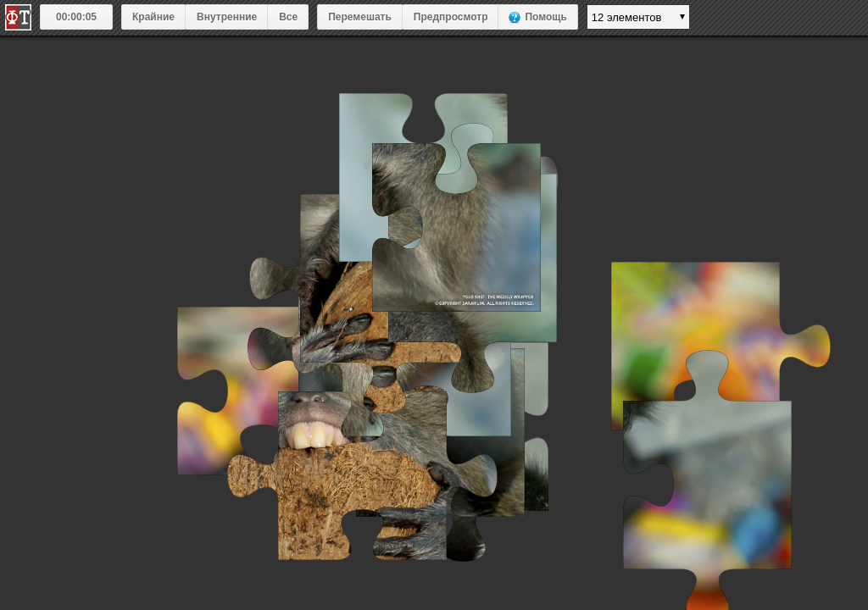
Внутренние (227, 17)
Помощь (545, 17)
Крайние (153, 17)
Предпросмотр (451, 17)
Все (288, 17)
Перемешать (360, 17)
